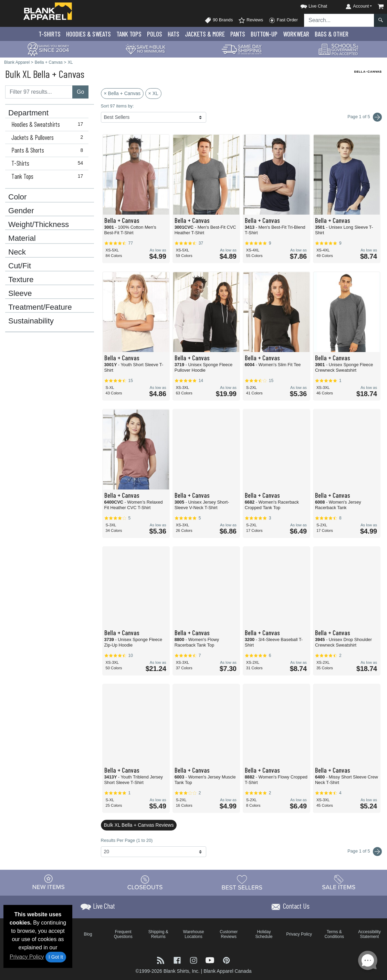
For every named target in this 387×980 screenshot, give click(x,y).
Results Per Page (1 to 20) (127, 840)
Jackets (205, 34)
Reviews (251, 20)
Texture (21, 280)
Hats (174, 34)
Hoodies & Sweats (88, 34)
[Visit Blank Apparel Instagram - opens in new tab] (194, 960)
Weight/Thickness (39, 225)
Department (28, 113)
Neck (17, 252)
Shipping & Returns (158, 934)
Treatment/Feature (40, 307)
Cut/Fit (20, 266)
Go (80, 92)
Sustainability (31, 321)
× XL (153, 93)
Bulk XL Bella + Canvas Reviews (139, 825)
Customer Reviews (229, 934)
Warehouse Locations (194, 934)
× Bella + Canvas (122, 93)
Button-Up (264, 34)
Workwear (296, 34)
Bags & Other (332, 34)
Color (18, 197)
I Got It (56, 957)
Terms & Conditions (334, 934)
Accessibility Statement (369, 934)
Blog (88, 934)
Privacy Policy (27, 957)
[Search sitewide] (339, 20)
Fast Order (283, 20)
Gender (21, 211)
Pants (238, 34)
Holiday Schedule (264, 934)
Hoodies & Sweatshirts (49, 124)
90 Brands (219, 20)
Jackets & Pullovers (49, 137)
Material (22, 238)
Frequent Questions (123, 934)
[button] (307, 5)
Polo (155, 34)
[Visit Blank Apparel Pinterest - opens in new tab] (226, 960)
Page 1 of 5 (365, 852)
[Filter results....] (39, 92)
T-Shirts (50, 34)
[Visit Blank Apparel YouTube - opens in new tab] (211, 960)
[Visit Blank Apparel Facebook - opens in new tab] (178, 960)
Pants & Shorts (49, 150)
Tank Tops (129, 34)
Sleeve (20, 293)
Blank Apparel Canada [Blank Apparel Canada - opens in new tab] (227, 971)
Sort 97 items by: (117, 106)
